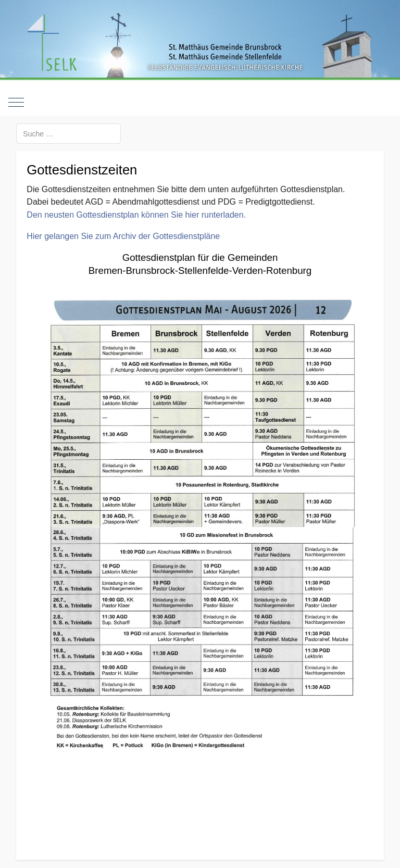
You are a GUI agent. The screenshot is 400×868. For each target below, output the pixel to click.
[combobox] (68, 134)
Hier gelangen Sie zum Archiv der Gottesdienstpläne (123, 236)
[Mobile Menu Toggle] (16, 103)
